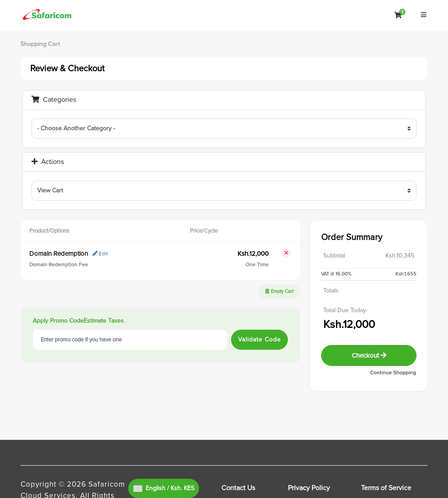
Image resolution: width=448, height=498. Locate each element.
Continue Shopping (393, 373)
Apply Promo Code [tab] (58, 321)
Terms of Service (386, 488)
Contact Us (238, 488)
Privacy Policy (309, 488)
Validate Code (259, 340)
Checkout (369, 355)
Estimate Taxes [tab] (104, 321)
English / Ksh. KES (164, 488)
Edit (100, 254)
